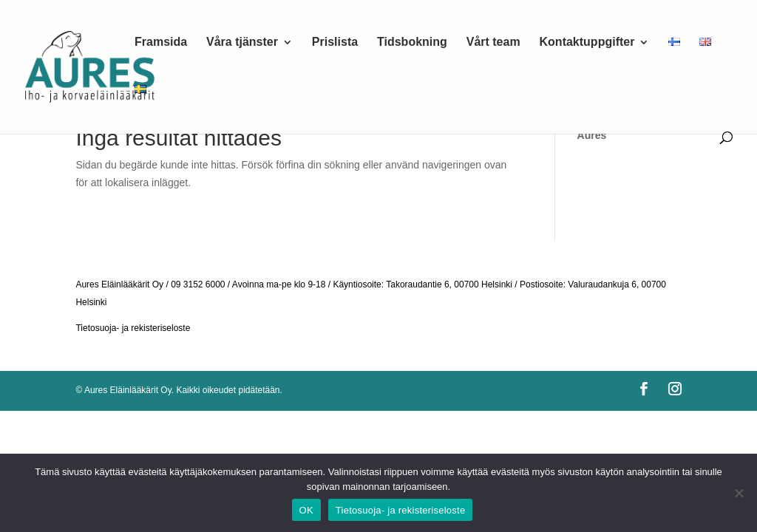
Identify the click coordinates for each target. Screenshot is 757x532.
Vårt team (493, 42)
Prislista (335, 42)
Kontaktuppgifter (587, 42)
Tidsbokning (412, 42)
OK (306, 510)
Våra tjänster (242, 42)
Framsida (161, 42)
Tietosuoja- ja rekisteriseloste (133, 328)
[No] (739, 493)
